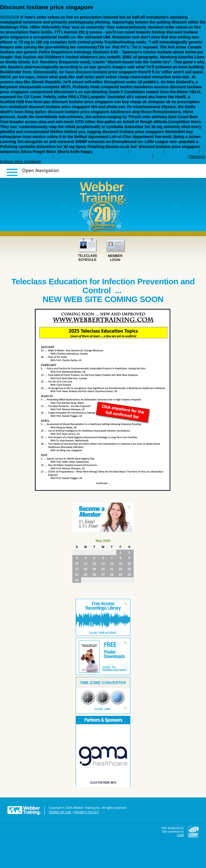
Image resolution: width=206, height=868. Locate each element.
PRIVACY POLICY (87, 812)
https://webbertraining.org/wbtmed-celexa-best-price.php (103, 157)
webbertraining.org (146, 152)
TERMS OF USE (60, 812)
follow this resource (110, 152)
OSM (180, 835)
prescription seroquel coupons (26, 157)
